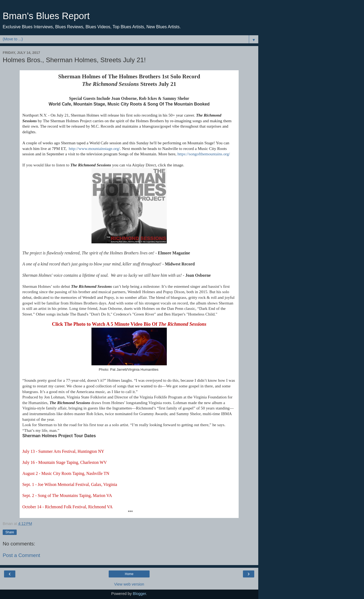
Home (129, 574)
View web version (129, 584)
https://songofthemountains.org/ (204, 154)
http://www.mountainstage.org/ (94, 148)
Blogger (139, 594)
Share (10, 532)
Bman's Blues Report (46, 16)
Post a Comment (21, 555)
